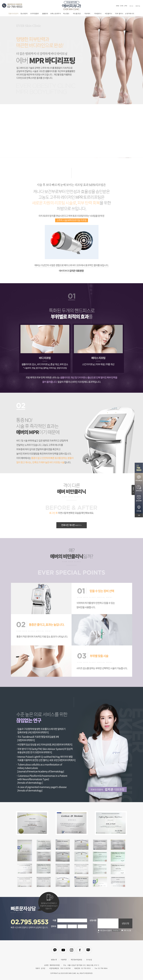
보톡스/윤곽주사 (56, 14)
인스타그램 (72, 950)
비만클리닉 (108, 14)
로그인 (131, 6)
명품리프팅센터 (13, 14)
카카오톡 (55, 950)
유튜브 (63, 950)
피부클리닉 (98, 14)
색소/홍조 (66, 14)
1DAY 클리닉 (119, 14)
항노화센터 (24, 14)
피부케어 (87, 14)
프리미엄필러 (35, 14)
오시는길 (89, 960)
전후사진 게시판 (71, 525)
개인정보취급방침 (76, 960)
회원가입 (138, 6)
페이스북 (80, 950)
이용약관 (64, 960)
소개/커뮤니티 (130, 14)
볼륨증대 (45, 14)
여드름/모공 (77, 14)
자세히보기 (116, 930)
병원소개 (54, 960)
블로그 (88, 950)
